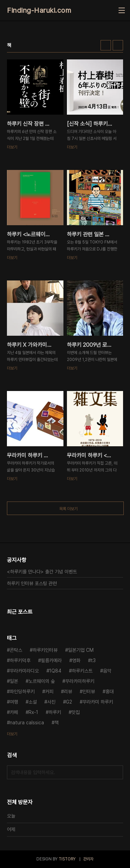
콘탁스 (16, 650)
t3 (93, 660)
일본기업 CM (81, 650)
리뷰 (68, 691)
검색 (116, 772)
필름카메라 (51, 660)
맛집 (76, 712)
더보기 (12, 734)
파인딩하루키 (22, 691)
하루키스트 (82, 671)
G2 (69, 702)
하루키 (55, 712)
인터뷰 (89, 691)
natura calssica (27, 723)
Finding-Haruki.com (39, 10)
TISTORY (67, 859)
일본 (14, 681)
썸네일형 (106, 45)
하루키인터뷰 (45, 650)
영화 (76, 660)
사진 (51, 702)
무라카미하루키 (80, 681)
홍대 (110, 691)
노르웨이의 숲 (42, 681)
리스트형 (118, 45)
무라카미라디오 (24, 671)
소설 (33, 702)
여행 (14, 702)
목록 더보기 (68, 509)
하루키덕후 (20, 660)
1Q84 (55, 671)
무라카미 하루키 (98, 702)
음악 (107, 671)
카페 (14, 712)
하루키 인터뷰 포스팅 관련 (32, 583)
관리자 (88, 859)
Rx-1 (33, 712)
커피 (49, 691)
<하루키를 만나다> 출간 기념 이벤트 (42, 572)
